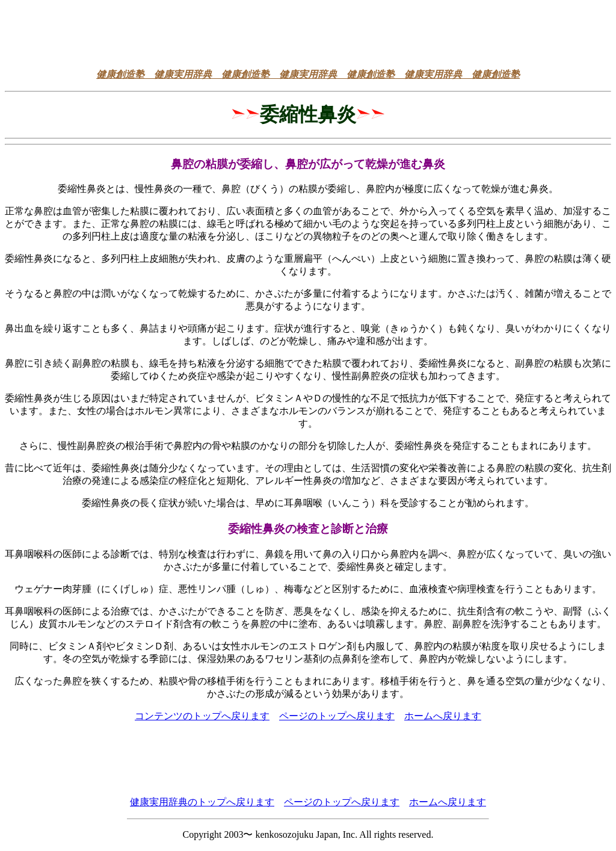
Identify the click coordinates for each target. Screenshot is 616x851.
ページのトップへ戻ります (337, 716)
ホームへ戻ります (443, 716)
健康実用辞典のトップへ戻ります (202, 802)
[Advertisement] (308, 32)
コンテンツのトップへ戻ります (202, 716)
